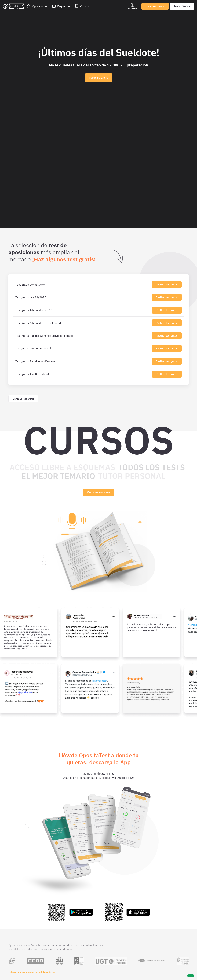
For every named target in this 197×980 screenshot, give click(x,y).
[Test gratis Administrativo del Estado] (83, 323)
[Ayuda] (191, 976)
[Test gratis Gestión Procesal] (83, 348)
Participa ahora (99, 78)
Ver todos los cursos (98, 492)
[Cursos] (82, 6)
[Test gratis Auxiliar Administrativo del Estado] (83, 336)
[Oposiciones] (37, 6)
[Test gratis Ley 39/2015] (83, 297)
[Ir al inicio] (13, 6)
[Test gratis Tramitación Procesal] (83, 361)
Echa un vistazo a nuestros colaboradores (32, 972)
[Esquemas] (61, 6)
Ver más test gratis (23, 399)
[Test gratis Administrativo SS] (83, 310)
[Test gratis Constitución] (83, 285)
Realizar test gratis (167, 285)
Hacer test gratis (155, 6)
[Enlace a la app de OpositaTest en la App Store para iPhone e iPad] (127, 912)
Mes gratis (132, 6)
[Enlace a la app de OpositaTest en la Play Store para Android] (70, 912)
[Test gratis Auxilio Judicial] (83, 374)
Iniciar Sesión (182, 6)
